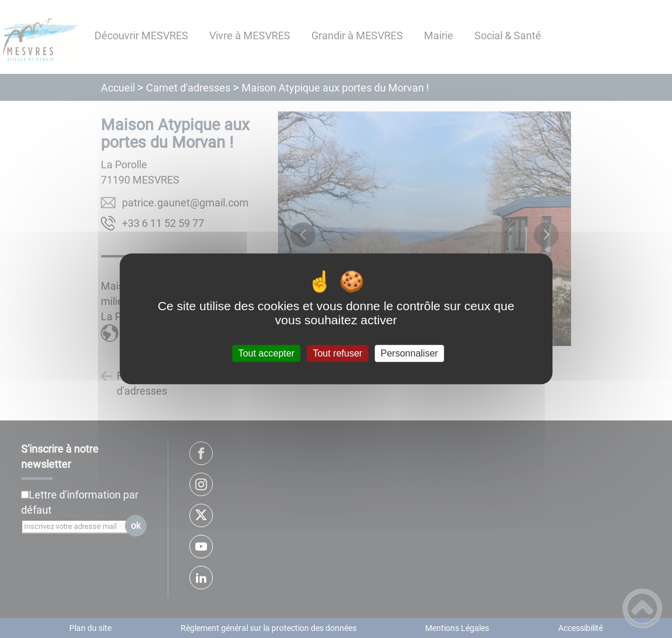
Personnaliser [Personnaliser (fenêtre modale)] (409, 353)
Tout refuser (337, 353)
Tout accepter (266, 353)
